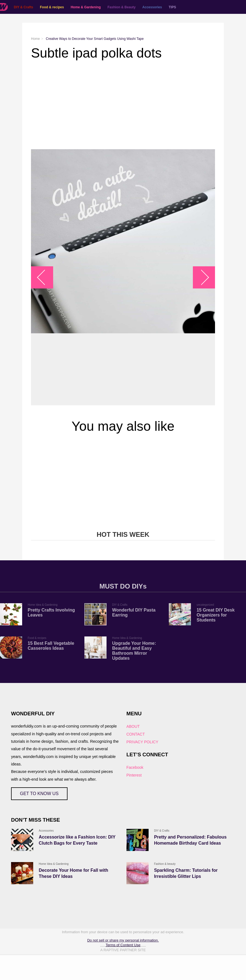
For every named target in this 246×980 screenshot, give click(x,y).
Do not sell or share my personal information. (123, 940)
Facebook (135, 767)
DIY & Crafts (24, 7)
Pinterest (134, 775)
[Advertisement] (123, 105)
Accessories (152, 7)
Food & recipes (52, 7)
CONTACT (136, 734)
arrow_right (201, 277)
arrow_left (45, 277)
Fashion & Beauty (122, 7)
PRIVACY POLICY (142, 742)
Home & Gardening (86, 7)
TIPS (173, 7)
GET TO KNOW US (39, 794)
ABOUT (133, 726)
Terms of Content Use (123, 945)
